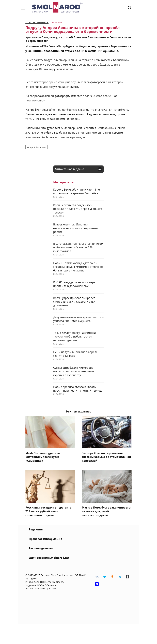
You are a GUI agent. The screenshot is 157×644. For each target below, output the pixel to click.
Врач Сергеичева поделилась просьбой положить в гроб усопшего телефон (78, 209)
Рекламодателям (41, 548)
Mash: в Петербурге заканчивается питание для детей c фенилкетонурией (107, 511)
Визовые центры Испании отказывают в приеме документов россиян (76, 228)
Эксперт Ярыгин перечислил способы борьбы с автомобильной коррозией (106, 457)
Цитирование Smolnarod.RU (49, 558)
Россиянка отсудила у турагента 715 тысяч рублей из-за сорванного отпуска (48, 511)
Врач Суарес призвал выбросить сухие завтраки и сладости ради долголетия (75, 302)
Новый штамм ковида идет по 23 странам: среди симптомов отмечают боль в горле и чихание (78, 267)
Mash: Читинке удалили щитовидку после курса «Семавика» (43, 457)
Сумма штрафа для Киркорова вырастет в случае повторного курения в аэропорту (74, 371)
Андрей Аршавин (37, 147)
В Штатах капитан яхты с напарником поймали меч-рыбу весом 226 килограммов (78, 247)
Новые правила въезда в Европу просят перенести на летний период (77, 389)
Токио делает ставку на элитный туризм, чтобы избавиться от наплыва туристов (74, 336)
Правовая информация (45, 539)
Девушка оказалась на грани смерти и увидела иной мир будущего (78, 319)
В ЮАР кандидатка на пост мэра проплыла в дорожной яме (74, 284)
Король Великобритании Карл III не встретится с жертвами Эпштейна (76, 191)
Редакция (36, 529)
